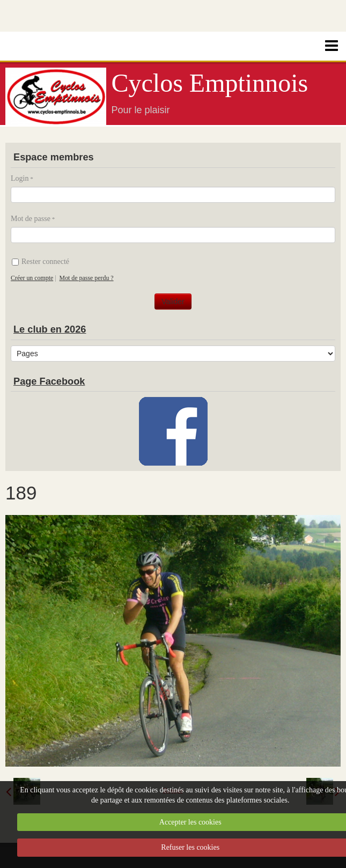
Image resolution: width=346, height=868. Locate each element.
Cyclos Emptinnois (210, 83)
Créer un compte (32, 278)
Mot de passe (31, 219)
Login (20, 178)
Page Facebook (49, 381)
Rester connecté (41, 262)
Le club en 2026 (50, 329)
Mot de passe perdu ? (87, 278)
